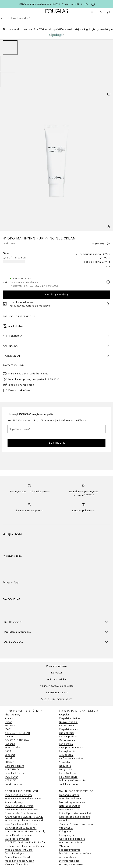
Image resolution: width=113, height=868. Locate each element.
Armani (9, 718)
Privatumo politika (56, 666)
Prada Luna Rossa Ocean (19, 861)
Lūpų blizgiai (66, 733)
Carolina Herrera (14, 766)
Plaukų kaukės (67, 751)
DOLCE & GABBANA (17, 740)
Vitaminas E (66, 846)
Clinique (10, 737)
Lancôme (10, 755)
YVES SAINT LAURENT (18, 733)
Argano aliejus (68, 857)
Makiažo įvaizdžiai (70, 810)
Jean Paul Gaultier (15, 773)
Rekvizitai (56, 673)
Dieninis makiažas (69, 861)
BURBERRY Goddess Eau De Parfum (26, 842)
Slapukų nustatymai (57, 693)
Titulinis (7, 29)
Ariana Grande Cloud (17, 857)
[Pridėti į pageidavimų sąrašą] (109, 95)
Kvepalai (64, 715)
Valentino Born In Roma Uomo (22, 810)
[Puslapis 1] (10, 48)
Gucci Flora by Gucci (17, 839)
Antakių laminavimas (71, 842)
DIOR (8, 751)
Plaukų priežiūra (68, 777)
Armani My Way (14, 802)
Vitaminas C (66, 828)
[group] (56, 64)
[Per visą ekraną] (109, 227)
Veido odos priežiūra (26, 29)
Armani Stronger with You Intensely (25, 832)
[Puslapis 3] (8, 80)
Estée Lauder (12, 748)
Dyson (9, 722)
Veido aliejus (74, 29)
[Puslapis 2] (8, 64)
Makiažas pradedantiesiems (75, 853)
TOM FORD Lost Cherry (18, 795)
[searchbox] (56, 18)
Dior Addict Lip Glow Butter (21, 828)
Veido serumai (67, 740)
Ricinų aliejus (66, 835)
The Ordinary (13, 715)
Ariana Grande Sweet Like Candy (24, 817)
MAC (8, 729)
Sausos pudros (68, 737)
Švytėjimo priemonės (71, 748)
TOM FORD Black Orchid (19, 806)
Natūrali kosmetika (70, 806)
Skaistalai (64, 762)
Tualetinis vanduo (69, 784)
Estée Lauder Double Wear (20, 813)
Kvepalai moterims (70, 718)
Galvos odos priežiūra (72, 839)
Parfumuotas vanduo (71, 759)
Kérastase (11, 726)
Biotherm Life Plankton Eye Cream (24, 846)
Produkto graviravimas (72, 802)
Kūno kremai (66, 744)
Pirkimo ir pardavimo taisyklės (57, 686)
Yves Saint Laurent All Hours (21, 824)
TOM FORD (11, 777)
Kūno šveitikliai (68, 773)
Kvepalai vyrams (68, 729)
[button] (56, 622)
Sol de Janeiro (13, 784)
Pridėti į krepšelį (57, 295)
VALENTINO (12, 770)
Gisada (9, 759)
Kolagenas (65, 832)
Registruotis (57, 443)
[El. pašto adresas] (56, 429)
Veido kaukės (67, 726)
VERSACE (10, 780)
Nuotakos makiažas (70, 799)
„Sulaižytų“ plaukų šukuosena (76, 824)
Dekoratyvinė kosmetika (73, 780)
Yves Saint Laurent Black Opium (23, 799)
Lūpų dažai (66, 770)
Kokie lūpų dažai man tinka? (75, 813)
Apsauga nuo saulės (71, 864)
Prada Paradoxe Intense (19, 835)
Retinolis (64, 821)
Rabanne (10, 744)
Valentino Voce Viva (16, 864)
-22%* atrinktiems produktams (34, 4)
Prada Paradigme (15, 853)
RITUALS (10, 762)
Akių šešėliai (66, 755)
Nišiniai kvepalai (68, 722)
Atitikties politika (57, 679)
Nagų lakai (65, 766)
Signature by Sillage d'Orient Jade (25, 821)
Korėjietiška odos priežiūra (75, 817)
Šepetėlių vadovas (70, 850)
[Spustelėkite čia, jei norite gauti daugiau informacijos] (93, 4)
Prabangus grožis (69, 795)
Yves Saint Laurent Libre (19, 850)
